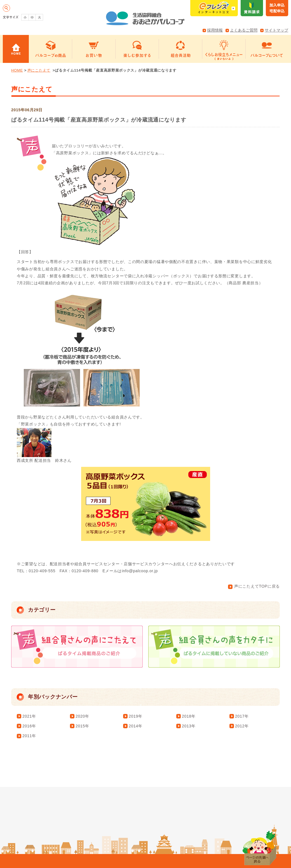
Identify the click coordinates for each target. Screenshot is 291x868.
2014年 (136, 726)
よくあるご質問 (244, 30)
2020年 (82, 716)
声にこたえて (39, 70)
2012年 (242, 726)
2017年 (242, 716)
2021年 (29, 716)
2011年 (29, 736)
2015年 (82, 726)
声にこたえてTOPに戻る (254, 586)
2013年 (189, 726)
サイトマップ (276, 30)
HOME (17, 70)
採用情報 (215, 30)
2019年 (136, 716)
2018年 (189, 716)
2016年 (29, 726)
